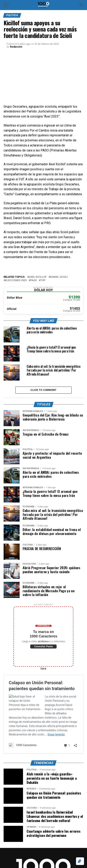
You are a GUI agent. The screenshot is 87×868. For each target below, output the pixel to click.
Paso (33, 280)
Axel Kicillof (38, 277)
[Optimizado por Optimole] (80, 861)
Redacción (16, 47)
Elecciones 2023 (16, 280)
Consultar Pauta (43, 646)
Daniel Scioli (59, 277)
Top (43, 280)
